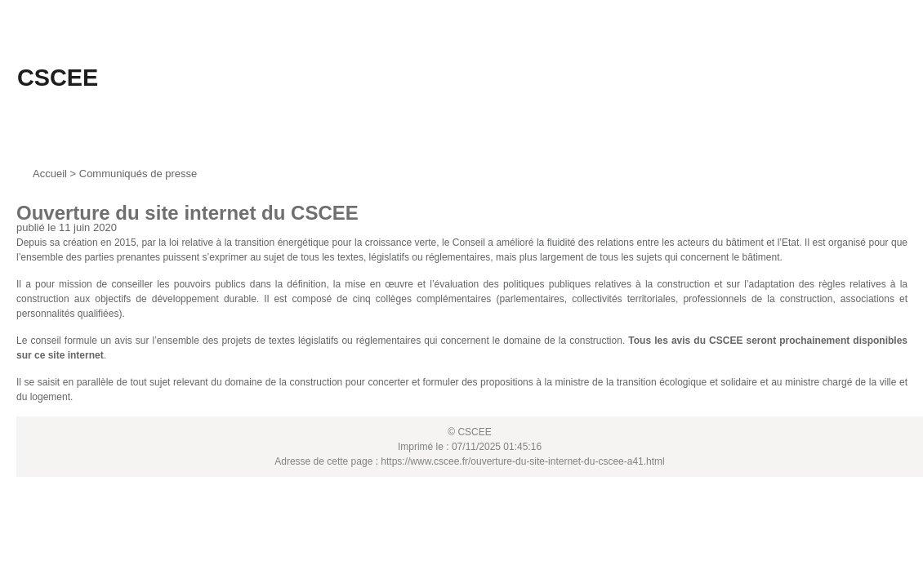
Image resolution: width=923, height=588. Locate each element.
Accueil (50, 174)
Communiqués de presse (138, 174)
